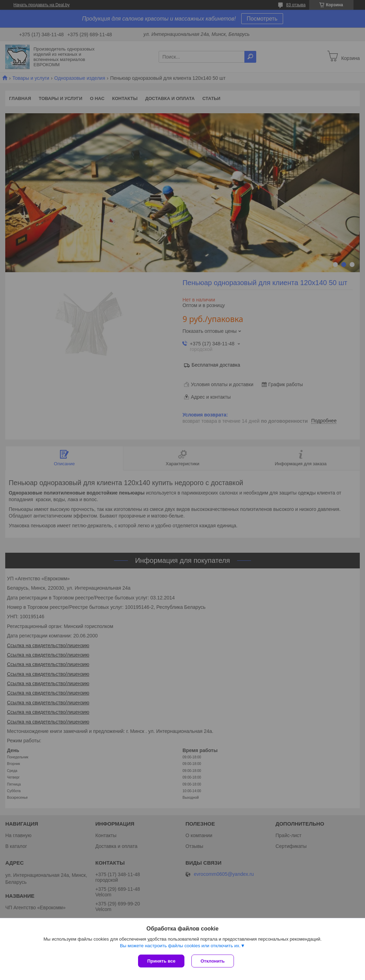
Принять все (161, 961)
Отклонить (212, 961)
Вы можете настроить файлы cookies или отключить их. (180, 946)
